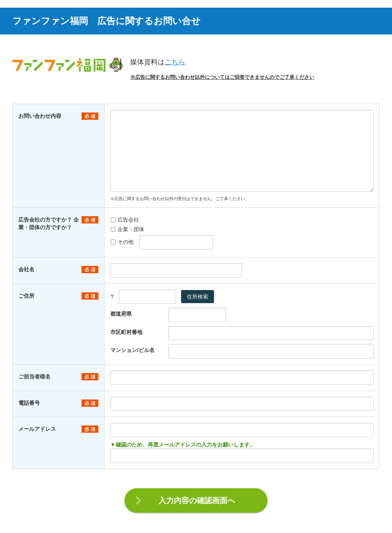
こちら (175, 62)
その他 (122, 242)
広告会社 (125, 220)
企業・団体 (127, 229)
